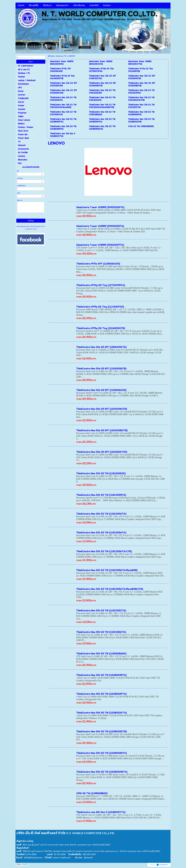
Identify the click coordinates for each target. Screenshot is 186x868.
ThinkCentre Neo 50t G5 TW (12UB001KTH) (101, 713)
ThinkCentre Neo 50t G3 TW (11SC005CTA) (101, 610)
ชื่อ (18, 171)
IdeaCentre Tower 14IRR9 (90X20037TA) (100, 245)
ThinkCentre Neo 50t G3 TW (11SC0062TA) (101, 632)
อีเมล (19, 193)
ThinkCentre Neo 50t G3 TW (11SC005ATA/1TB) (104, 551)
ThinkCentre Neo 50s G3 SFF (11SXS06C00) (101, 390)
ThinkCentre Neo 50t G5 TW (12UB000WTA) (102, 772)
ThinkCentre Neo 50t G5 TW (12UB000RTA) (101, 675)
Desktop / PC (61, 56)
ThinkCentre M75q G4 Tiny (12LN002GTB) (101, 328)
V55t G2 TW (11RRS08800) (92, 793)
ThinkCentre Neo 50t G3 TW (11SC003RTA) (101, 495)
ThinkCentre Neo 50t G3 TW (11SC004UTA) (101, 514)
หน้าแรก (51, 56)
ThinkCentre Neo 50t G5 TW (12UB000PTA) (101, 694)
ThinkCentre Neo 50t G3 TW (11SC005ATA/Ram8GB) (107, 570)
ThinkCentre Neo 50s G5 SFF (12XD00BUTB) (102, 430)
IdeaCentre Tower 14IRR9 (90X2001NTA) (100, 207)
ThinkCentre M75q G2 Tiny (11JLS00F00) (100, 307)
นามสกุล (20, 178)
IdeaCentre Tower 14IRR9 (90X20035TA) (100, 226)
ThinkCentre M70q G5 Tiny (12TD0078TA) (101, 285)
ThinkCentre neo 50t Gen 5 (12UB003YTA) (101, 812)
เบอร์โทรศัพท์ (21, 186)
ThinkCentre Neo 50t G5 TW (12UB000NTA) (101, 753)
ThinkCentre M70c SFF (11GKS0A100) (98, 264)
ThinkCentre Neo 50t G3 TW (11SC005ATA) (101, 532)
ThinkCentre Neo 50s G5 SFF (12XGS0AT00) (102, 452)
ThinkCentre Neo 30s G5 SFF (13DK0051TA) (101, 347)
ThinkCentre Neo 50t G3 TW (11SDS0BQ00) (101, 653)
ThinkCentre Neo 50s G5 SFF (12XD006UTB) (102, 409)
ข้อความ (20, 200)
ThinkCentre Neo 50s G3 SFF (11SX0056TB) (101, 368)
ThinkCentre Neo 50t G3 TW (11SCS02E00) (101, 473)
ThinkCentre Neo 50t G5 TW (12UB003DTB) (101, 731)
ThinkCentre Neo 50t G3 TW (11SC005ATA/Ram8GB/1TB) (110, 589)
